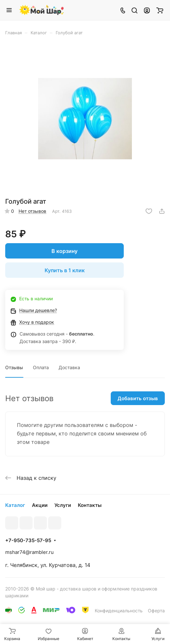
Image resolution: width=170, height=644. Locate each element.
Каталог (15, 505)
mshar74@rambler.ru (29, 552)
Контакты (90, 505)
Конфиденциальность (119, 611)
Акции (40, 505)
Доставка (69, 367)
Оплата (41, 367)
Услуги (63, 505)
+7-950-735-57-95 (28, 541)
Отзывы (14, 367)
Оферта (156, 611)
